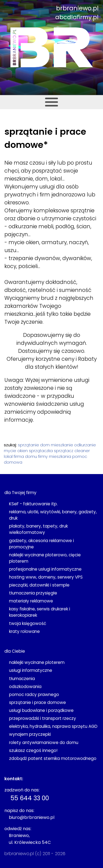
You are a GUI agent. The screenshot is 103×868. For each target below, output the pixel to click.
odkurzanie (85, 445)
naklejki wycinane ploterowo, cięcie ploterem (45, 558)
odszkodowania (25, 687)
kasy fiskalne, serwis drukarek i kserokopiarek (40, 612)
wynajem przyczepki (30, 734)
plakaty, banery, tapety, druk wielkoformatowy (38, 529)
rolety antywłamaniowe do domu (44, 742)
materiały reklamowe (31, 601)
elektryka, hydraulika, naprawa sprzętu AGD (53, 726)
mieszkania (60, 456)
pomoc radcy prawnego (34, 694)
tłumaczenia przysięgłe (33, 593)
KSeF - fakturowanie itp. (33, 504)
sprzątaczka (41, 451)
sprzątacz (64, 451)
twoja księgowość (28, 623)
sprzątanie (28, 445)
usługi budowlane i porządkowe (41, 710)
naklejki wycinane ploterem (37, 662)
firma (19, 456)
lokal (8, 456)
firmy (43, 456)
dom (45, 445)
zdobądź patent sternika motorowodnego (53, 758)
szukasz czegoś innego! (33, 750)
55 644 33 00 (30, 798)
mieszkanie (62, 445)
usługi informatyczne (31, 670)
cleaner (82, 451)
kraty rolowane (24, 631)
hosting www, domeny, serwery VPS (46, 577)
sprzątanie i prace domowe (37, 702)
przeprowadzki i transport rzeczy (43, 718)
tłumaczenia (22, 679)
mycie (10, 451)
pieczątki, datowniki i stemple (39, 585)
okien (23, 451)
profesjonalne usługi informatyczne (45, 569)
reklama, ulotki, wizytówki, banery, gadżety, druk (53, 515)
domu (31, 456)
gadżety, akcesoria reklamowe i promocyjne (41, 544)
